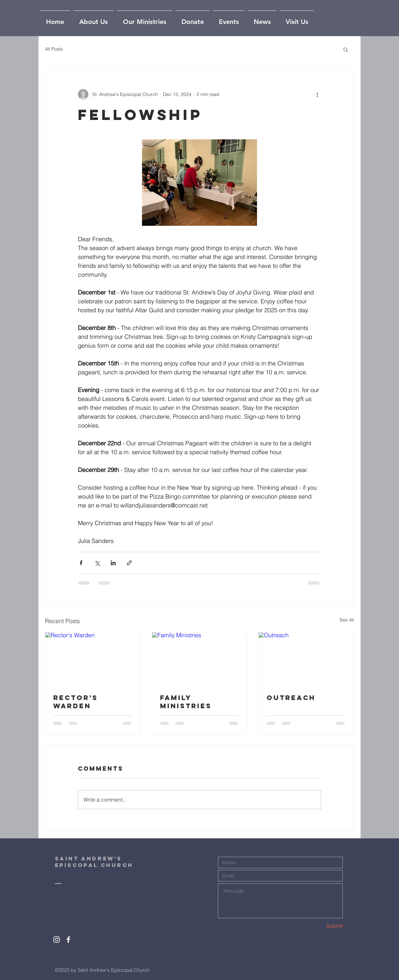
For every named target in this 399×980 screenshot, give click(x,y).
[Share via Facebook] (81, 563)
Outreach (291, 698)
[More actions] (317, 94)
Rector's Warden (76, 702)
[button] (346, 49)
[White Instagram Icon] (57, 940)
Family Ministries (186, 702)
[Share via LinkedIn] (113, 563)
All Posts (54, 49)
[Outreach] (306, 659)
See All (347, 620)
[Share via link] (129, 563)
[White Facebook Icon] (68, 940)
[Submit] (319, 926)
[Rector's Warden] (93, 659)
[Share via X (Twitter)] (97, 563)
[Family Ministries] (200, 659)
